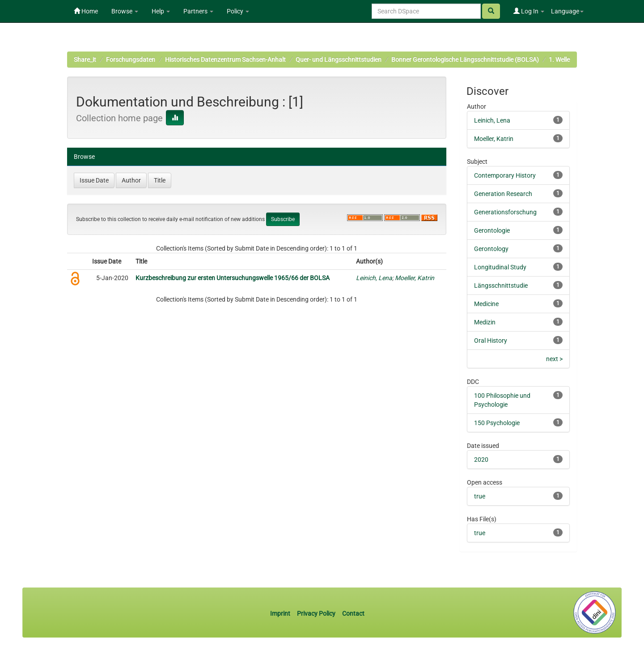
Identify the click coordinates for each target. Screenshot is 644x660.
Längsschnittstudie (501, 285)
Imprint (281, 613)
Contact (353, 613)
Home (86, 11)
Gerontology (491, 249)
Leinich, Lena (374, 278)
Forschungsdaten (131, 60)
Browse (125, 11)
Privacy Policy (316, 613)
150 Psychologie (497, 423)
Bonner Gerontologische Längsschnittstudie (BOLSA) (465, 60)
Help (161, 11)
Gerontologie (492, 230)
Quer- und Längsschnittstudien (339, 60)
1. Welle (559, 60)
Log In (529, 11)
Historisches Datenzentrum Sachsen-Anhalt (225, 60)
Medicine (486, 304)
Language (567, 11)
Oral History (491, 341)
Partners (198, 11)
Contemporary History (505, 175)
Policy (238, 11)
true (480, 496)
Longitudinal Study (500, 267)
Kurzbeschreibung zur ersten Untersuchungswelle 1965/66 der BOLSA (233, 278)
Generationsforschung (505, 212)
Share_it (85, 60)
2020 (481, 460)
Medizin (485, 322)
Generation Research (503, 194)
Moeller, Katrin (415, 278)
